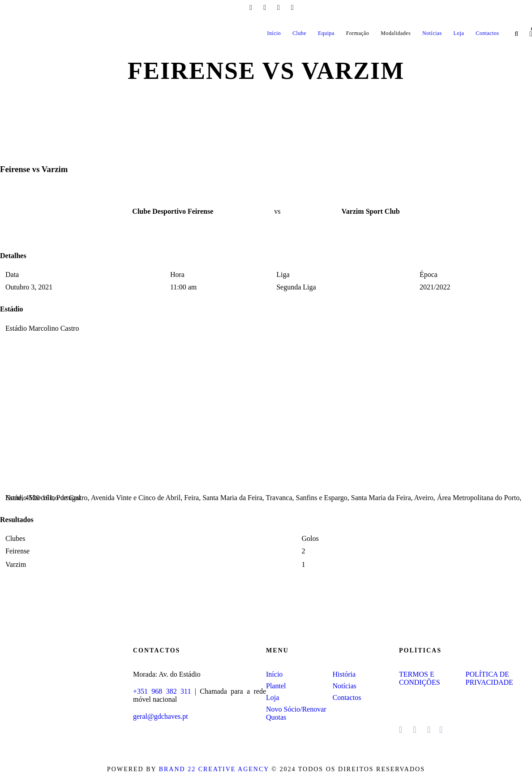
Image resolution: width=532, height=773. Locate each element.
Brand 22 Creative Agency (214, 769)
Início (274, 33)
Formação (358, 33)
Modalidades (396, 33)
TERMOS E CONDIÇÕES (420, 678)
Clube (299, 33)
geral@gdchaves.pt (161, 716)
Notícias (432, 33)
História (344, 674)
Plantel (276, 686)
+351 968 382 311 (162, 691)
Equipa (326, 33)
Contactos (487, 33)
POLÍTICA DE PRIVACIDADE (489, 678)
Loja (459, 33)
